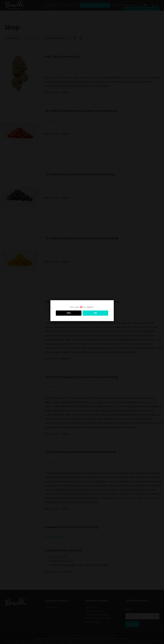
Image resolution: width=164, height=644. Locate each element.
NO (95, 313)
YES (69, 313)
